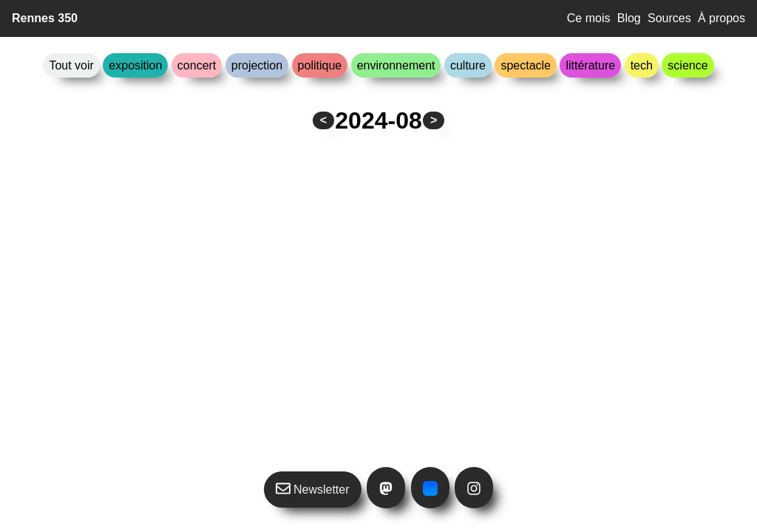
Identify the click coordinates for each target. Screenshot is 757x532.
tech (642, 65)
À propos (722, 18)
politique (320, 65)
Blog (629, 18)
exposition (135, 65)
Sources (669, 18)
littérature (590, 65)
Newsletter (313, 488)
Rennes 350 (45, 18)
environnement (396, 65)
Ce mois (589, 18)
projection (257, 65)
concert (197, 65)
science (688, 65)
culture (468, 65)
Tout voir (71, 65)
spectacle (526, 65)
